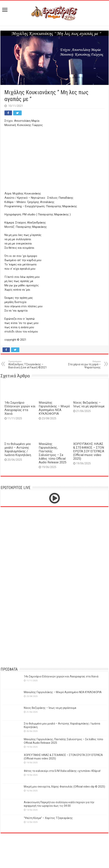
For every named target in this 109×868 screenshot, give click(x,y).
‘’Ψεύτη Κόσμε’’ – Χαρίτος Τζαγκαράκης (48, 818)
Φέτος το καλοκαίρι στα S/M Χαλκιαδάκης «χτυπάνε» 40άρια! (62, 771)
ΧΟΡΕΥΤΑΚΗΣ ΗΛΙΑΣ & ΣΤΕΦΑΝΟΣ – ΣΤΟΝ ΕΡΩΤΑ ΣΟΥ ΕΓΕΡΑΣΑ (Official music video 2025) (89, 451)
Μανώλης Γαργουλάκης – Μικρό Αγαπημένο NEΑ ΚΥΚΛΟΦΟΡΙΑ (54, 408)
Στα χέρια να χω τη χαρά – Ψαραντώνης (81, 365)
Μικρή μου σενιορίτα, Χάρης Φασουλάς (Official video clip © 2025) (64, 787)
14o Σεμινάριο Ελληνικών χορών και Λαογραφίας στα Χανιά (20, 408)
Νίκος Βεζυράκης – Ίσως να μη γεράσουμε (89, 404)
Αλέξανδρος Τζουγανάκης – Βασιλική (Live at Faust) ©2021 (28, 365)
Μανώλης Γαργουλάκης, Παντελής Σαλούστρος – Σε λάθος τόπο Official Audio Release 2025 (53, 453)
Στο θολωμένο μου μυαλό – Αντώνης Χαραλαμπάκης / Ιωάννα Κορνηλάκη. (18, 449)
